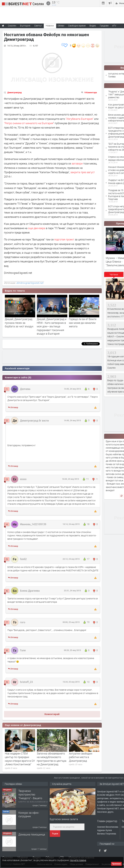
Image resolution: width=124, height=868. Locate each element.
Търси (55, 834)
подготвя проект (64, 239)
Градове (104, 26)
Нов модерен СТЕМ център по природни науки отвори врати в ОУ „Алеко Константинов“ (20, 759)
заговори (77, 163)
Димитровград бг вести (34, 420)
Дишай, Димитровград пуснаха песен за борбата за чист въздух (19, 323)
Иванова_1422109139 (33, 524)
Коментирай (52, 714)
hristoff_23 (26, 682)
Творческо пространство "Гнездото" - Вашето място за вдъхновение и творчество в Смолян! (33, 798)
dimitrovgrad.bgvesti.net (30, 283)
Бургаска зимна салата (64, 819)
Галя (23, 650)
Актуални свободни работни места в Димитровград (81, 757)
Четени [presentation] (114, 274)
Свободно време (77, 26)
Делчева (25, 389)
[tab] (114, 276)
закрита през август (83, 172)
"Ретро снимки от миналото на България (29, 123)
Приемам (116, 864)
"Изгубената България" (80, 119)
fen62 (23, 559)
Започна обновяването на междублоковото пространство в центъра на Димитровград (52, 759)
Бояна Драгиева (30, 591)
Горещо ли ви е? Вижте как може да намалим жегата (83, 323)
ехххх (23, 479)
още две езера (36, 228)
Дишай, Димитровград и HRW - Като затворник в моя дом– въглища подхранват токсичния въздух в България (52, 326)
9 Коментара (91, 92)
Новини (50, 26)
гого (23, 622)
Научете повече (78, 860)
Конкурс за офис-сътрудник (29, 814)
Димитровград (14, 92)
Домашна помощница (32, 834)
